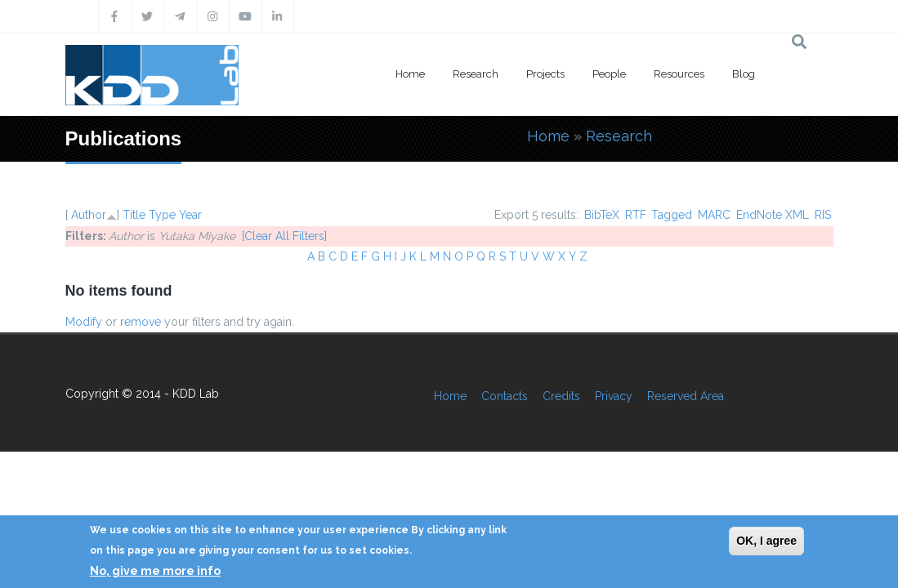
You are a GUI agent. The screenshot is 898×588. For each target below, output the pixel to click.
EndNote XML (773, 215)
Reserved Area (686, 396)
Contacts (505, 396)
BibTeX (602, 215)
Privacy (614, 396)
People (609, 74)
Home (410, 74)
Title (134, 215)
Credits (561, 396)
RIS (823, 215)
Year (190, 215)
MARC (714, 215)
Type (162, 215)
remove (141, 322)
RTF (636, 215)
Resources (679, 74)
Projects (545, 74)
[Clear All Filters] (284, 236)
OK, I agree (766, 541)
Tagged (672, 215)
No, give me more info (155, 571)
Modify (84, 322)
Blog (744, 74)
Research (476, 74)
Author (89, 215)
